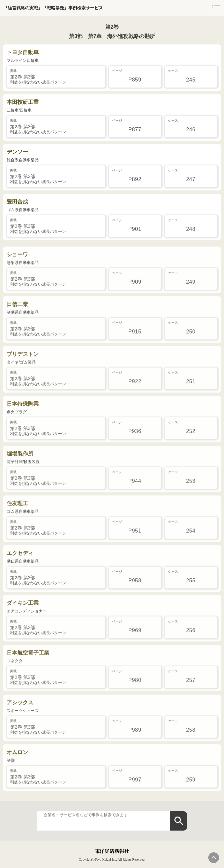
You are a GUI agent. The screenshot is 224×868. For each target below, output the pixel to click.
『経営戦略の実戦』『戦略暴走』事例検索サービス (53, 8)
